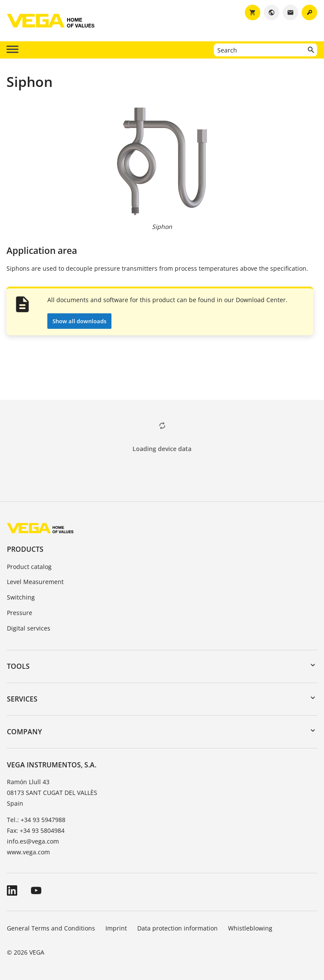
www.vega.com (28, 852)
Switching (21, 597)
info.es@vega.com (33, 841)
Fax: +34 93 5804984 (36, 830)
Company (24, 732)
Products (25, 549)
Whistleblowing (250, 928)
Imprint (116, 928)
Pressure (20, 613)
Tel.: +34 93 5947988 (36, 820)
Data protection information (177, 928)
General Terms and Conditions (51, 928)
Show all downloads (79, 321)
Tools (18, 666)
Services (22, 699)
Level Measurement (35, 582)
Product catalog (29, 567)
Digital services (29, 628)
